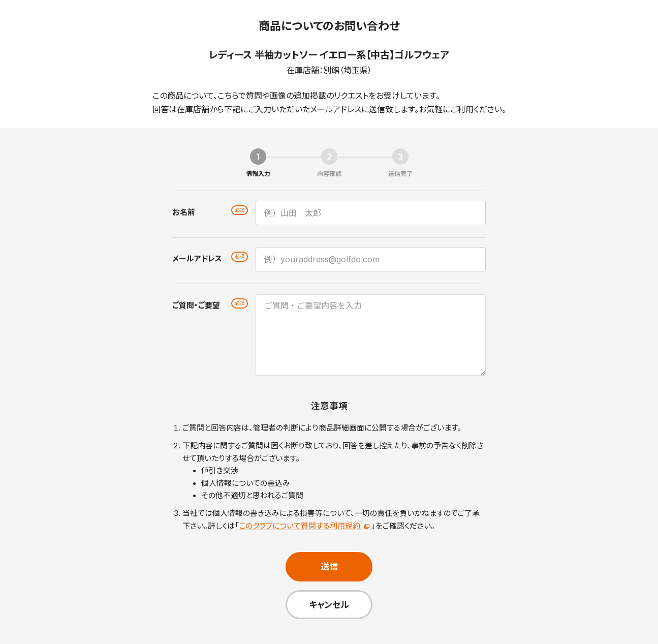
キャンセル (329, 605)
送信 (329, 566)
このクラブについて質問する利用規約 (305, 526)
